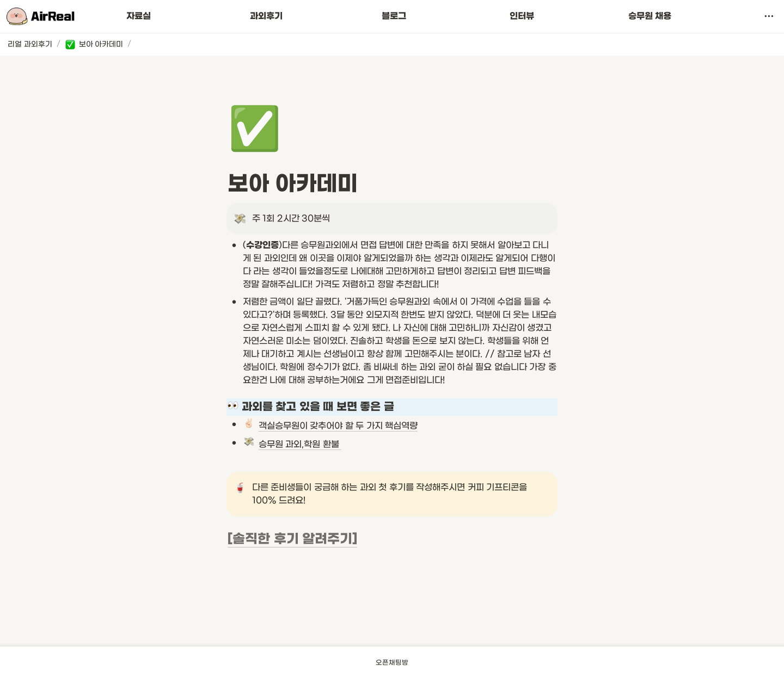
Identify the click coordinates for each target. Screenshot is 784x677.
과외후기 (266, 16)
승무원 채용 (650, 16)
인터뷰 (522, 16)
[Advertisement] (392, 618)
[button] (769, 16)
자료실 (139, 16)
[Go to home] (41, 16)
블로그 (394, 16)
